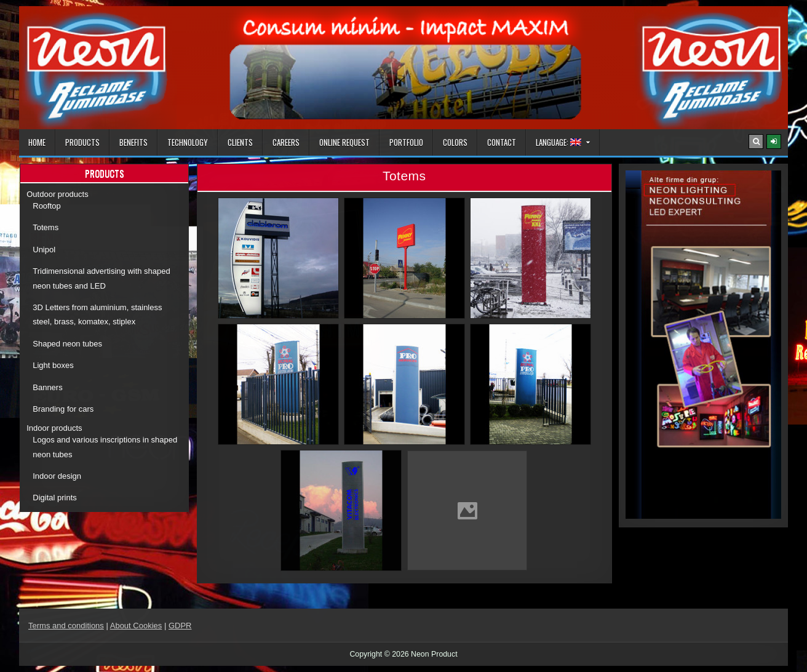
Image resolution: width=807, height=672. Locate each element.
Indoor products (54, 428)
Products (82, 142)
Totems (46, 227)
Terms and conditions (66, 626)
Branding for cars (63, 409)
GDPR (180, 626)
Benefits (133, 142)
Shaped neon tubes (67, 344)
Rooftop (47, 206)
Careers (286, 142)
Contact (502, 142)
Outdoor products (57, 194)
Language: (559, 142)
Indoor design (57, 476)
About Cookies (136, 626)
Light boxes (53, 365)
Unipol (44, 250)
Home (37, 142)
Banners (47, 387)
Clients (240, 142)
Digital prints (55, 498)
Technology (188, 142)
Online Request (344, 142)
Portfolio (406, 142)
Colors (455, 142)
